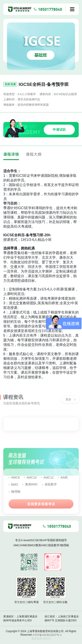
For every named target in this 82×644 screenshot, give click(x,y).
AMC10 (32, 480)
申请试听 (59, 130)
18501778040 (50, 9)
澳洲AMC (31, 487)
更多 (71, 398)
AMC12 (49, 480)
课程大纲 (34, 154)
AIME (64, 480)
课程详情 (11, 154)
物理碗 (16, 495)
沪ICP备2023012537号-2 (47, 635)
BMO (15, 487)
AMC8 (15, 480)
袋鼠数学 (51, 487)
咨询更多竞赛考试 (41, 507)
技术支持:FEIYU (41, 639)
